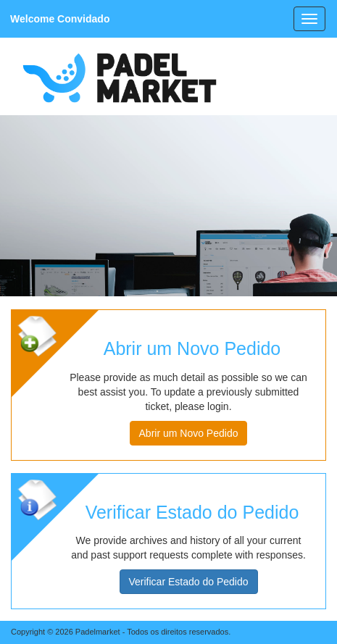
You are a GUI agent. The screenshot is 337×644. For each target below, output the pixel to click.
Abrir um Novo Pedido (189, 433)
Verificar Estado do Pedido (189, 582)
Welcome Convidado (60, 19)
